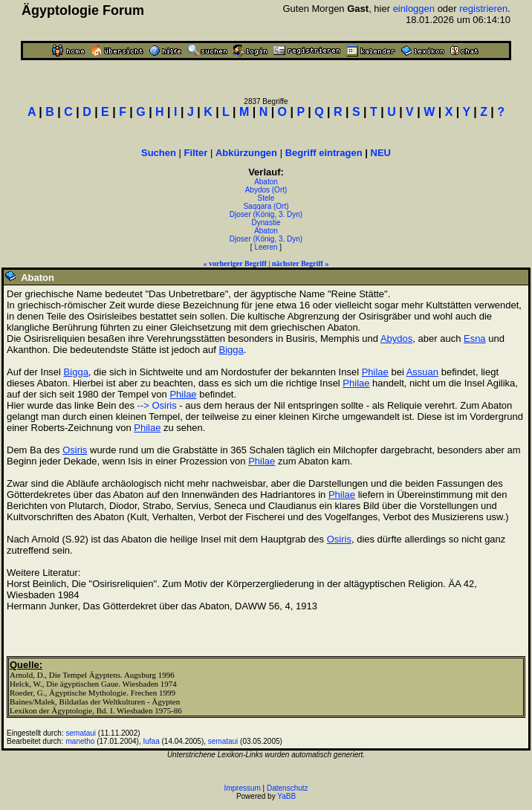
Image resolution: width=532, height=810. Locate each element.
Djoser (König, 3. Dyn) (266, 214)
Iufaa (151, 741)
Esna (475, 338)
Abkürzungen (246, 153)
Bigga (231, 350)
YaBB (286, 796)
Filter (196, 153)
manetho (81, 741)
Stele (266, 198)
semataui (81, 733)
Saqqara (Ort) (266, 206)
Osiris (75, 450)
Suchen (159, 153)
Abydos (396, 338)
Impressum (242, 788)
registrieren (483, 9)
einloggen (414, 9)
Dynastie (266, 223)
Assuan (422, 372)
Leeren (266, 247)
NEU (381, 153)
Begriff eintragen (324, 153)
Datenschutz (288, 788)
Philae (375, 372)
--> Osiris (157, 405)
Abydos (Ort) (266, 190)
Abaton (266, 182)
